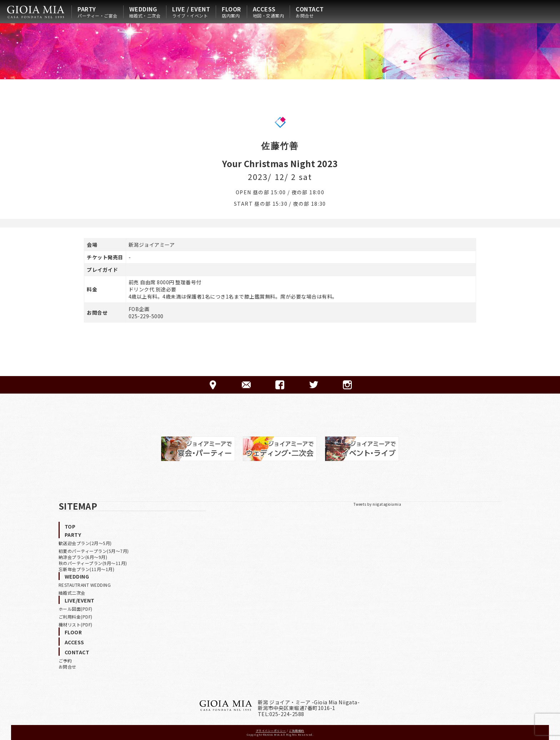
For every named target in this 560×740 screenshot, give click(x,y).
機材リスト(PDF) (76, 624)
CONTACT (310, 12)
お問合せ (67, 667)
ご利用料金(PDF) (76, 617)
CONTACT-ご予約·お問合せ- (246, 385)
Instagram (347, 385)
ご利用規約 (297, 731)
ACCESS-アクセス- (213, 385)
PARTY (97, 12)
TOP (70, 526)
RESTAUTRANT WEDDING (85, 585)
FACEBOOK (280, 385)
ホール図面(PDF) (76, 609)
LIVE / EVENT (191, 12)
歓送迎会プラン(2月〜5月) (85, 543)
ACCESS (269, 12)
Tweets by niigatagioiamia (377, 504)
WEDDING (145, 12)
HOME (36, 12)
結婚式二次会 (72, 593)
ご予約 (65, 661)
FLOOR (231, 12)
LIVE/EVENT (80, 600)
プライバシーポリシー (271, 731)
